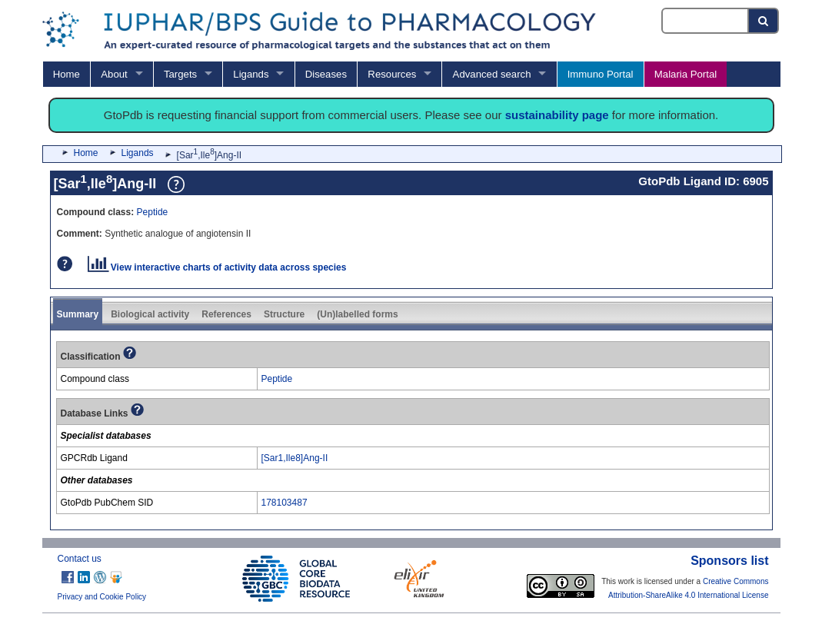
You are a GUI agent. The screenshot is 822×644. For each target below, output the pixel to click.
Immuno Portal (601, 74)
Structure (284, 314)
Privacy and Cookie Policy (102, 597)
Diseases (326, 74)
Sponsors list (729, 561)
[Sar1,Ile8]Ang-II (295, 458)
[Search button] (764, 21)
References (226, 314)
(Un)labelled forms (357, 314)
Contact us (80, 559)
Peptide (153, 212)
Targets (180, 74)
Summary (78, 314)
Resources (392, 74)
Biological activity (150, 314)
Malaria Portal (686, 74)
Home (67, 74)
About (114, 74)
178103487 (285, 503)
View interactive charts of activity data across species (217, 267)
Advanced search (492, 74)
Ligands (251, 74)
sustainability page (557, 115)
